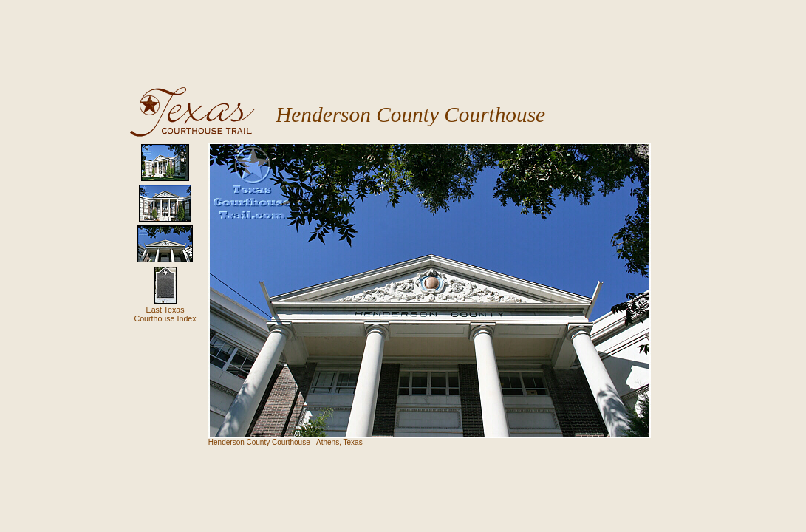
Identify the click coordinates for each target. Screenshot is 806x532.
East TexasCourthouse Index (165, 314)
